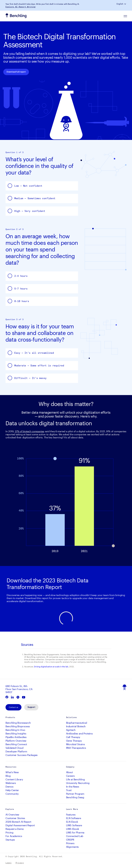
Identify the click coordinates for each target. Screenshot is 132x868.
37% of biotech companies (29, 431)
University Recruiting (78, 783)
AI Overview (12, 815)
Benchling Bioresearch (18, 723)
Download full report (16, 72)
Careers (70, 776)
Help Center (12, 790)
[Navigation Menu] (125, 16)
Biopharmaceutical (77, 723)
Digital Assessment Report (20, 825)
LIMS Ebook (73, 829)
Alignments (72, 847)
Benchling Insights (16, 733)
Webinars (11, 783)
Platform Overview (16, 741)
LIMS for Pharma (75, 832)
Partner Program (75, 794)
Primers (70, 843)
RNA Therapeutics (76, 748)
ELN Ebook (72, 822)
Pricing (9, 832)
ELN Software (74, 818)
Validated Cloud (14, 748)
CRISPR (70, 840)
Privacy (20, 863)
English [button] (120, 4)
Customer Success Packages (22, 755)
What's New (12, 772)
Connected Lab (75, 836)
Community (12, 794)
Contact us (13, 707)
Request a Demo (15, 829)
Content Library (14, 779)
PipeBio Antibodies (16, 737)
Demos (9, 787)
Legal (9, 863)
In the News (73, 787)
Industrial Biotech (76, 726)
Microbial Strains (75, 744)
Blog (8, 776)
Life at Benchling (75, 779)
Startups (10, 840)
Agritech (71, 730)
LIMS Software (74, 825)
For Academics (14, 836)
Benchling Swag (75, 797)
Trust (69, 790)
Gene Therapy (74, 741)
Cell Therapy (73, 737)
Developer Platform (16, 751)
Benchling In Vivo (15, 730)
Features (71, 815)
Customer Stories (15, 818)
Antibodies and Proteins (79, 733)
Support (31, 707)
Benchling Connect (16, 744)
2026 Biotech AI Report (18, 822)
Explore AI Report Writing (21, 7)
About (69, 772)
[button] (125, 4)
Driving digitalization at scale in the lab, (51, 667)
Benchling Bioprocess (18, 726)
